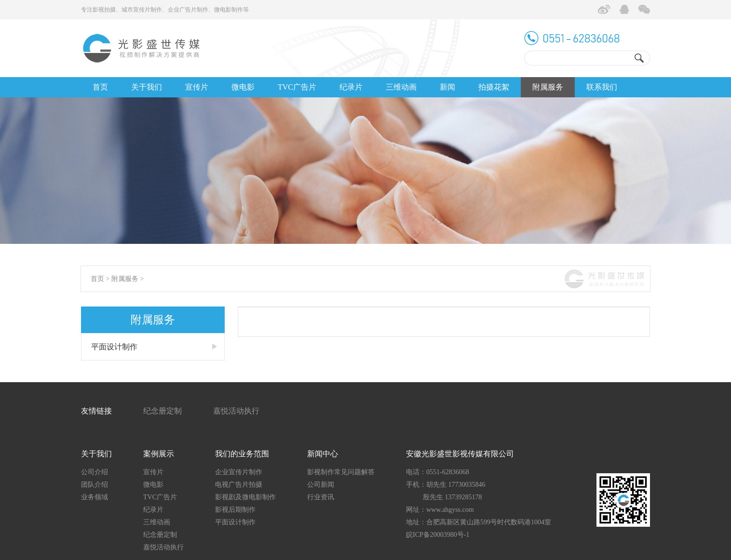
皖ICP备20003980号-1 (438, 535)
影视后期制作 (235, 510)
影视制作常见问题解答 (341, 472)
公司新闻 (321, 485)
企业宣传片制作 (239, 472)
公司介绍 (95, 472)
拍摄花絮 (494, 87)
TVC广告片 (297, 87)
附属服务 (548, 87)
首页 (100, 87)
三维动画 (401, 87)
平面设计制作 (114, 347)
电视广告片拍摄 (239, 485)
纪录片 (351, 87)
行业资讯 (321, 497)
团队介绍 (95, 485)
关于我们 (147, 87)
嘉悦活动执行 (236, 411)
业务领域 (95, 497)
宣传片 (197, 87)
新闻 (447, 87)
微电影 (243, 87)
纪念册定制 (162, 411)
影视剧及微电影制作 (245, 497)
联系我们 (602, 87)
